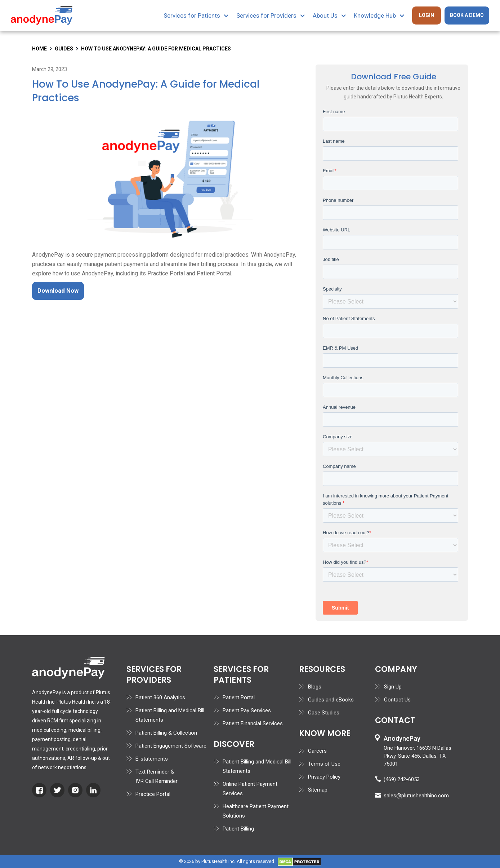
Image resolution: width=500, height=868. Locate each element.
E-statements (152, 759)
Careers (317, 751)
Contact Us (397, 700)
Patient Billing (238, 829)
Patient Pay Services (247, 710)
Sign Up (393, 687)
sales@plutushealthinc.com (416, 796)
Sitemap (318, 790)
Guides (64, 49)
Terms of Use (324, 764)
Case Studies (324, 713)
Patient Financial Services (253, 723)
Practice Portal (153, 794)
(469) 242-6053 (402, 779)
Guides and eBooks (331, 700)
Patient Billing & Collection (166, 733)
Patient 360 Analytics (160, 697)
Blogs (315, 687)
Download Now (58, 291)
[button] (200, 15)
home (39, 49)
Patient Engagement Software (171, 746)
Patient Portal (239, 697)
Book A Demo (467, 15)
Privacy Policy (324, 777)
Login (427, 15)
